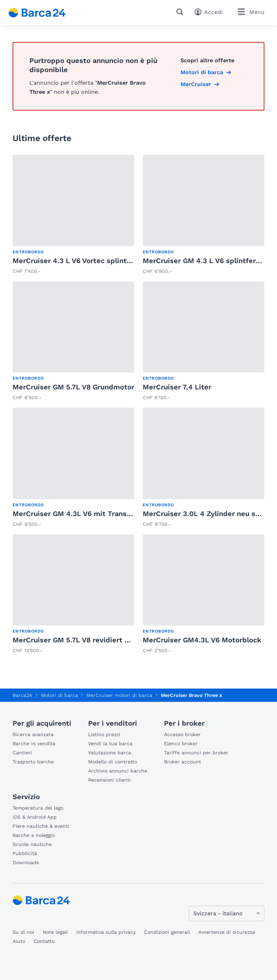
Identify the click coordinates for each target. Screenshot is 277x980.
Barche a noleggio (34, 835)
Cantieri (22, 753)
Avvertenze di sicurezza (227, 932)
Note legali (55, 932)
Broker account (183, 762)
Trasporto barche (33, 762)
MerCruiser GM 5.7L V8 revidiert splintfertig (88, 640)
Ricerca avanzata (33, 734)
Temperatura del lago (38, 808)
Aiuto (19, 941)
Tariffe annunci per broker (196, 753)
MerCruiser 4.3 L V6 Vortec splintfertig (79, 261)
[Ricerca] (181, 12)
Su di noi (23, 932)
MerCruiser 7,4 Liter (177, 387)
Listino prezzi (104, 734)
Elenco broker (181, 743)
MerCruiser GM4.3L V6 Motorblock (202, 640)
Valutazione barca (110, 753)
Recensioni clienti (109, 780)
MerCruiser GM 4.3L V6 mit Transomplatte (85, 514)
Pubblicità (25, 853)
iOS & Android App (35, 817)
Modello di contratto (113, 762)
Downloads (26, 862)
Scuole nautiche (32, 844)
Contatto (44, 941)
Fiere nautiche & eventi (41, 826)
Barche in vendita (34, 743)
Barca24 (22, 695)
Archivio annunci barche (118, 771)
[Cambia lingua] (227, 914)
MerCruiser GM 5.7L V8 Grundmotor (73, 387)
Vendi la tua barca (110, 743)
